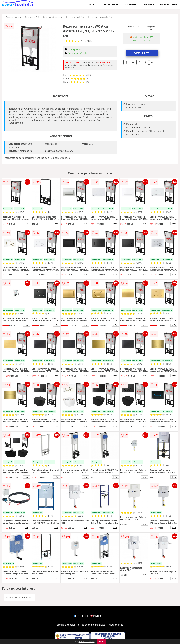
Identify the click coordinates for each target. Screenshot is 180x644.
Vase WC (93, 4)
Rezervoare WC (32, 17)
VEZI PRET (142, 53)
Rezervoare (148, 4)
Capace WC (131, 4)
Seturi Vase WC (111, 4)
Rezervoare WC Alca (75, 17)
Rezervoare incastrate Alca (100, 17)
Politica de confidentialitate (91, 625)
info (27, 224)
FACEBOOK (81, 616)
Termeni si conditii (65, 625)
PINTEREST (97, 616)
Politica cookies (115, 625)
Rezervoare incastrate (52, 17)
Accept (101, 641)
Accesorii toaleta (169, 4)
